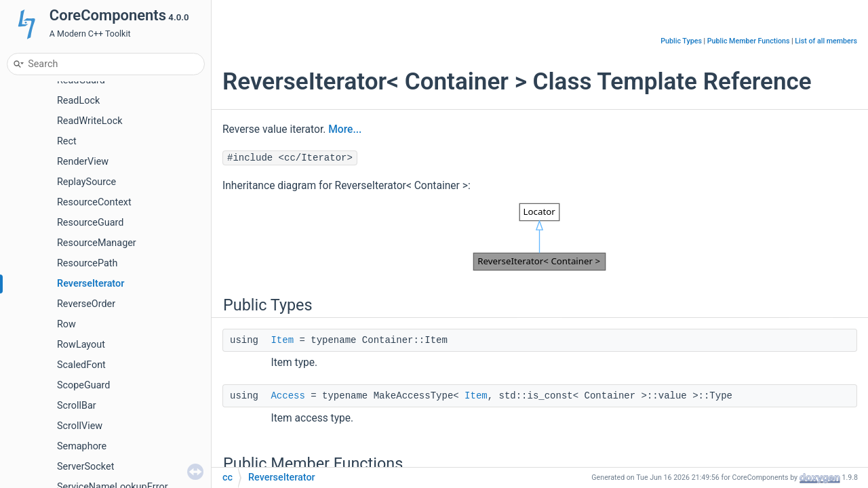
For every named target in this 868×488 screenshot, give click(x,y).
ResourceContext (94, 202)
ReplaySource (86, 182)
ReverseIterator (91, 284)
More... (345, 129)
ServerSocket (85, 467)
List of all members (826, 41)
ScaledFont (81, 365)
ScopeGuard (83, 385)
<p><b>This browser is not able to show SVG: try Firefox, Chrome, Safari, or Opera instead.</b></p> (540, 237)
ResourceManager (97, 243)
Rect (67, 141)
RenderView (83, 162)
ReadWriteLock (90, 121)
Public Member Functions (749, 41)
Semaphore (82, 446)
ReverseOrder (86, 304)
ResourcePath (87, 263)
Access (288, 396)
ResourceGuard (90, 223)
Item (282, 340)
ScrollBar (77, 406)
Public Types (681, 41)
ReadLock (78, 101)
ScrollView (80, 426)
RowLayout (81, 345)
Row (66, 324)
